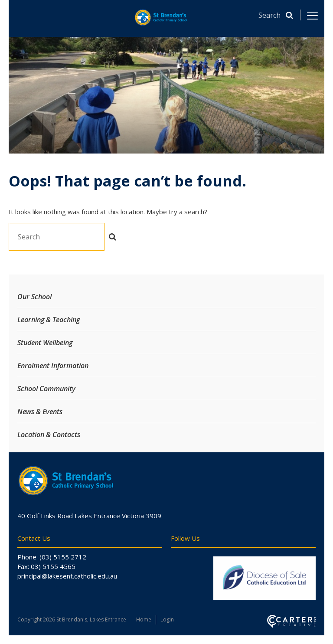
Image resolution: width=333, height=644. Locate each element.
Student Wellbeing (45, 343)
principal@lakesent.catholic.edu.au (67, 576)
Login (167, 619)
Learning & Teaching (49, 320)
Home (144, 619)
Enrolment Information (53, 366)
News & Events (40, 412)
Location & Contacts (49, 435)
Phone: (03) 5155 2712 (52, 557)
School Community (46, 389)
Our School (34, 297)
